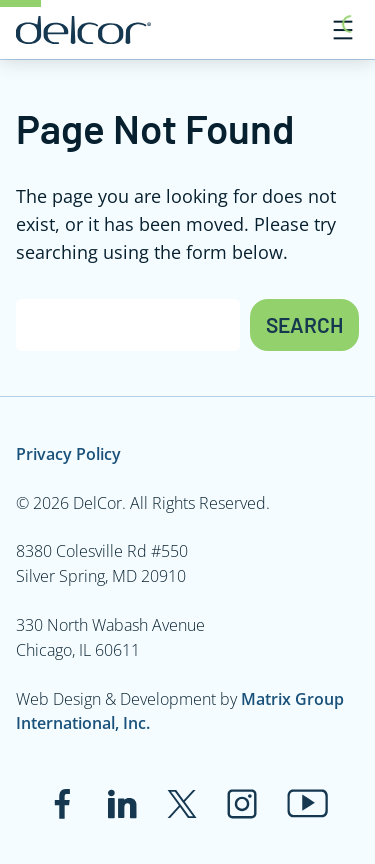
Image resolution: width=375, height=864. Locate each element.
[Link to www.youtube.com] (307, 803)
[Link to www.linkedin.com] (122, 804)
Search (304, 324)
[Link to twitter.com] (182, 804)
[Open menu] (343, 30)
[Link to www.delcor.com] (83, 30)
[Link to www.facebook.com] (62, 804)
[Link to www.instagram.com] (242, 804)
